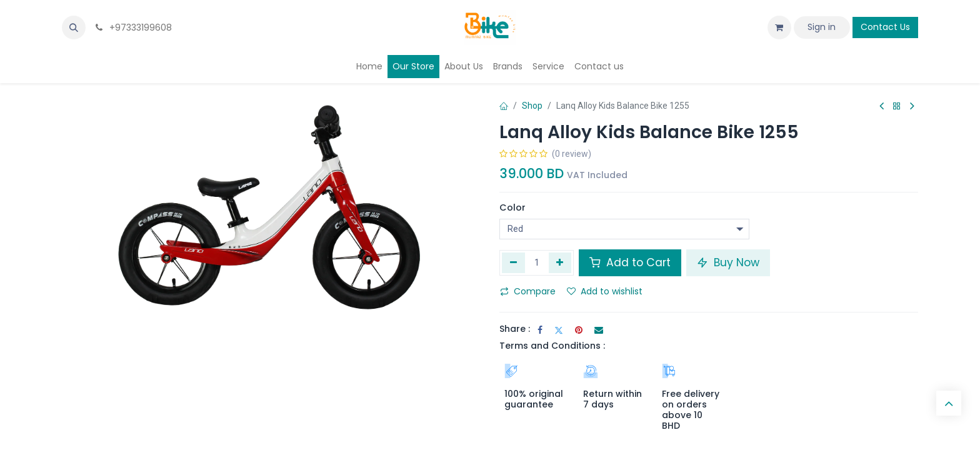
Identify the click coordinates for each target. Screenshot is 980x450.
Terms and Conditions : (552, 346)
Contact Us (885, 27)
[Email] (599, 330)
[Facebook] (540, 330)
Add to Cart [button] (630, 262)
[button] (74, 27)
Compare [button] (528, 291)
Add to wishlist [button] (605, 291)
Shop (532, 106)
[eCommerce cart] (779, 27)
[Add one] (560, 262)
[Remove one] (513, 262)
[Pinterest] (579, 330)
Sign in (822, 27)
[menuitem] (369, 67)
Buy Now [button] (728, 262)
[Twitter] (559, 330)
